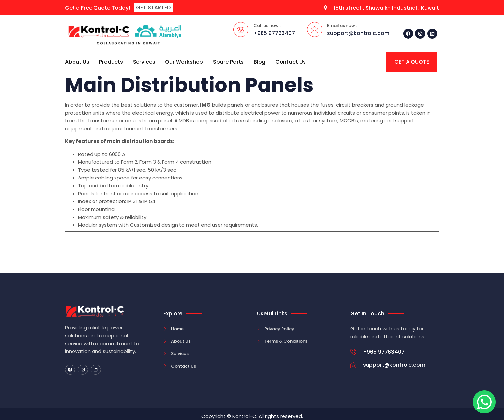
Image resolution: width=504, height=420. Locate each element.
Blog (260, 62)
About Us (77, 62)
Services (144, 62)
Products (111, 62)
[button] (153, 7)
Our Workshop (184, 62)
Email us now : (342, 25)
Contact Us (291, 62)
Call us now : (267, 25)
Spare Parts (228, 62)
